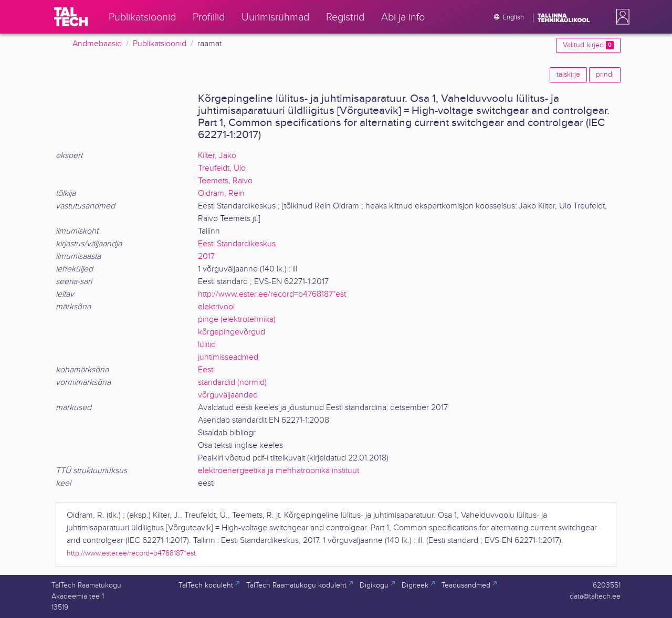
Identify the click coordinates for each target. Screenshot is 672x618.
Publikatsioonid (160, 44)
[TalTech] (71, 17)
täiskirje (568, 75)
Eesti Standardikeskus (237, 244)
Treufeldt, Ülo (222, 168)
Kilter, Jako (217, 156)
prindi (605, 75)
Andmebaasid (97, 44)
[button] (621, 17)
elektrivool (216, 307)
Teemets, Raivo (225, 181)
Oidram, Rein (221, 193)
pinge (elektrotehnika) (237, 320)
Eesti (206, 370)
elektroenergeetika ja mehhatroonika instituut (279, 471)
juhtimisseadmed (228, 357)
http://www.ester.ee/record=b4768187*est (272, 294)
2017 (206, 256)
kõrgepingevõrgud (232, 332)
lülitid (207, 345)
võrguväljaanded (228, 395)
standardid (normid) (232, 383)
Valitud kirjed (588, 45)
